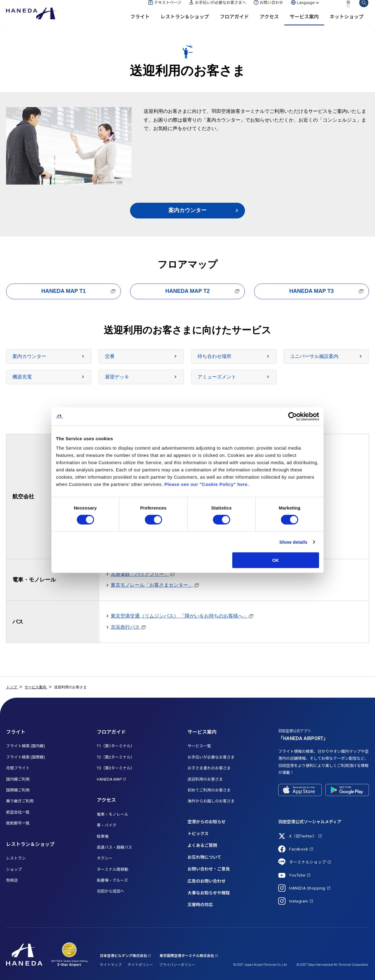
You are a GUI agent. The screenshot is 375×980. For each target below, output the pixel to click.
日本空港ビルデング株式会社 (123, 956)
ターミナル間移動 (112, 869)
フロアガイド (234, 24)
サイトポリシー (140, 965)
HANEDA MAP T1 (63, 291)
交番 (110, 356)
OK (276, 560)
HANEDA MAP (109, 779)
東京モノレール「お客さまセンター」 (152, 585)
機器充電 (22, 377)
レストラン (16, 858)
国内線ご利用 (18, 779)
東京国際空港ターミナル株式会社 (187, 956)
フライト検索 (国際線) (26, 757)
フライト (140, 24)
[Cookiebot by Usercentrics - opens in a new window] (293, 416)
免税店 (12, 880)
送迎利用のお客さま (205, 779)
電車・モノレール (112, 814)
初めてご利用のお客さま (209, 790)
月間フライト (18, 768)
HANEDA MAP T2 (187, 291)
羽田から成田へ (111, 891)
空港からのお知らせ (207, 822)
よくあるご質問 (202, 845)
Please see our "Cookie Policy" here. (207, 484)
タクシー (105, 858)
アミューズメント (217, 377)
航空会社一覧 (18, 812)
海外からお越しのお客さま (211, 801)
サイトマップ (111, 965)
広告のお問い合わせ (207, 881)
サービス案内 (304, 24)
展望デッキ (117, 377)
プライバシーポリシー (177, 965)
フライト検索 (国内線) (26, 746)
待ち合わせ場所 (214, 356)
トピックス (198, 834)
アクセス (269, 24)
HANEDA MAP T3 (311, 291)
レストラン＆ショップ (185, 24)
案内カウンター (187, 210)
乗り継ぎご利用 (20, 801)
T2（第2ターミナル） (116, 757)
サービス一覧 (199, 746)
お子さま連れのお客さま (209, 768)
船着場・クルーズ (112, 880)
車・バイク (107, 825)
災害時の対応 (200, 905)
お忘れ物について (204, 857)
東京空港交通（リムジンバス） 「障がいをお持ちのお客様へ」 (179, 616)
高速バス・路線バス (114, 847)
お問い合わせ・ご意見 (209, 869)
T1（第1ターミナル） (116, 746)
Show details (293, 542)
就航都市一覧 (18, 823)
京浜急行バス (125, 627)
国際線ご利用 (18, 790)
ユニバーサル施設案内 (314, 356)
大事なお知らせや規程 (209, 893)
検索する (364, 10)
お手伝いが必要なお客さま (211, 757)
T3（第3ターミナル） (116, 768)
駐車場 (103, 836)
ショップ (14, 869)
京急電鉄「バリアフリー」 (140, 574)
